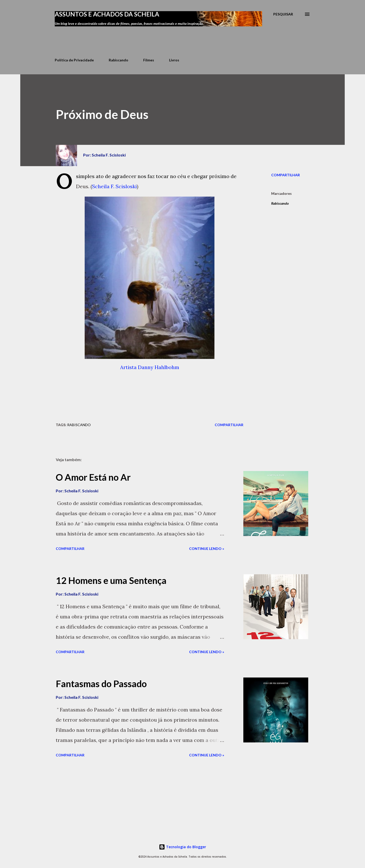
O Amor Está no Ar (93, 477)
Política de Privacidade (74, 60)
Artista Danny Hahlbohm (150, 368)
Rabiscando (118, 60)
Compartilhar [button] (286, 175)
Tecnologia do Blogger (182, 847)
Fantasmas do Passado (101, 684)
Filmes (149, 60)
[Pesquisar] (283, 14)
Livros (174, 60)
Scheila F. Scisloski (114, 187)
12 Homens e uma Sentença (111, 580)
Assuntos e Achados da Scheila (107, 14)
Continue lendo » (207, 549)
